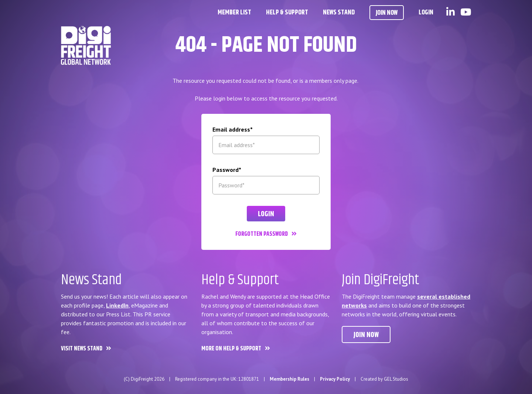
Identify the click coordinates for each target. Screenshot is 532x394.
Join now (366, 335)
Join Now (387, 13)
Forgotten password (262, 234)
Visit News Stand (82, 349)
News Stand (339, 13)
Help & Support (287, 13)
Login (426, 13)
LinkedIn (117, 305)
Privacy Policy (335, 379)
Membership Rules (289, 379)
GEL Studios (396, 379)
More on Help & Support (231, 349)
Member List (234, 13)
